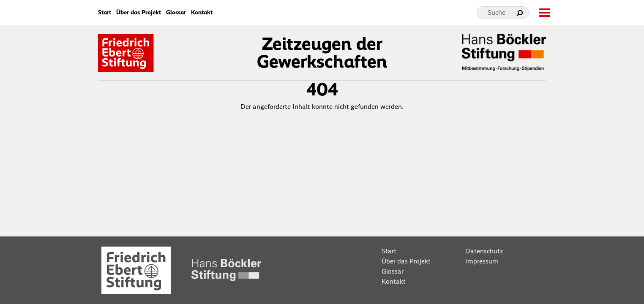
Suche (497, 12)
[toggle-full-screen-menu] (544, 13)
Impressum (482, 261)
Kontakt (202, 13)
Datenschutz (484, 251)
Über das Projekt (139, 13)
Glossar (176, 13)
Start (105, 13)
